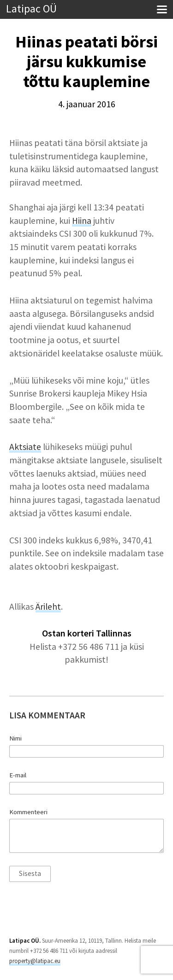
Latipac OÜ (31, 9)
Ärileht (48, 607)
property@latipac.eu (35, 961)
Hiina (82, 221)
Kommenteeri (28, 812)
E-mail (18, 775)
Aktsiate (25, 447)
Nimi (15, 738)
